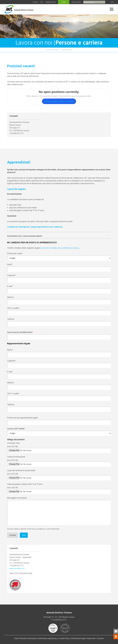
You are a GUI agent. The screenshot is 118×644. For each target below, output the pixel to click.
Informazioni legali (78, 638)
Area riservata (76, 2)
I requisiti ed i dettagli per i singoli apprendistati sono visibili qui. (35, 227)
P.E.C (42, 2)
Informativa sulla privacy (48, 638)
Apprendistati (67, 50)
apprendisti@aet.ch (17, 568)
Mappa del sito (51, 2)
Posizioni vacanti (52, 50)
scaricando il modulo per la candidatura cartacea (60, 248)
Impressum (91, 638)
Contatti (35, 2)
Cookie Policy (64, 638)
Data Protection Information (26, 638)
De (113, 2)
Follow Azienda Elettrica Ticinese (59, 101)
